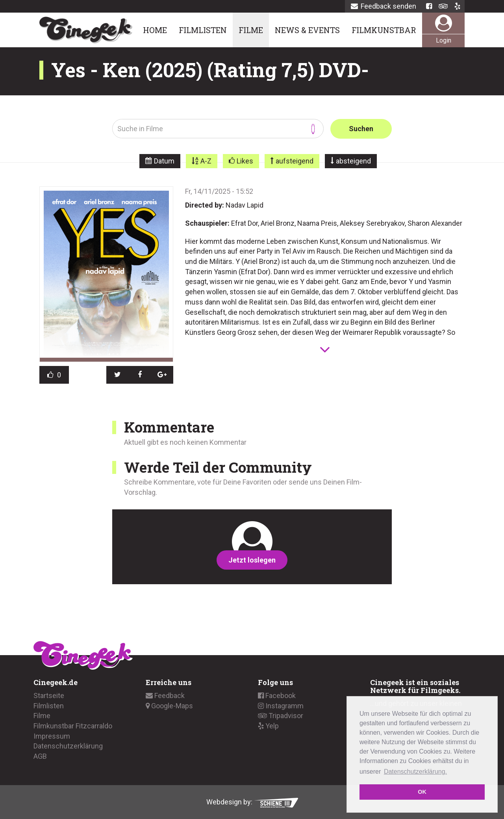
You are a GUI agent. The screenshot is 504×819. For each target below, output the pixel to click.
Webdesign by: (252, 802)
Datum (164, 161)
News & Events (307, 30)
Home (155, 30)
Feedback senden (384, 6)
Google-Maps (169, 705)
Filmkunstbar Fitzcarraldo (73, 726)
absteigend (353, 161)
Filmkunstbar (384, 30)
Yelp (268, 726)
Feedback (165, 695)
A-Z (206, 161)
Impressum (52, 736)
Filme (251, 30)
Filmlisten (203, 30)
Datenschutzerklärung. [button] (415, 772)
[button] (118, 375)
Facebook (277, 695)
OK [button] (422, 792)
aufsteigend (295, 161)
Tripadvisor (281, 716)
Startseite (49, 695)
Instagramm (281, 705)
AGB (40, 756)
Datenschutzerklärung (68, 746)
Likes (245, 161)
